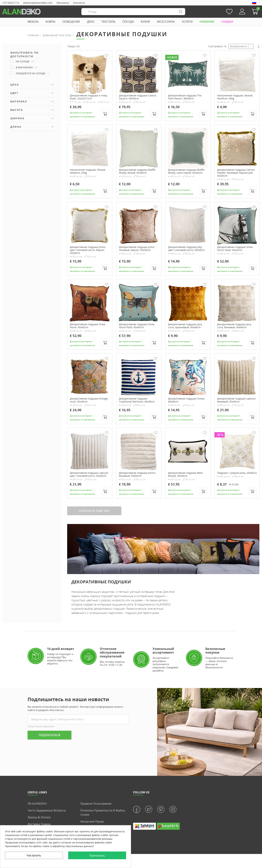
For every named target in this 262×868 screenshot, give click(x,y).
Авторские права (92, 821)
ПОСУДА (128, 22)
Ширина (17, 118)
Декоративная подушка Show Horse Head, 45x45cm (235, 249)
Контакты (79, 3)
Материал (19, 101)
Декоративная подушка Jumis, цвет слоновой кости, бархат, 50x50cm (88, 250)
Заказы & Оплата (39, 817)
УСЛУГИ (187, 22)
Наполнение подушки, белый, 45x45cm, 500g (235, 97)
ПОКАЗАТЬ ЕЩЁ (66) (94, 511)
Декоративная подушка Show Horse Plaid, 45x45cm (137, 326)
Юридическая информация (41, 726)
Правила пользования (96, 804)
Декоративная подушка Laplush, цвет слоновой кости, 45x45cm (89, 474)
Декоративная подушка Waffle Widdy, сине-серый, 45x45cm (186, 171)
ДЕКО (91, 22)
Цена (15, 85)
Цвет (14, 93)
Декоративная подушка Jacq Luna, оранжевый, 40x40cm (185, 326)
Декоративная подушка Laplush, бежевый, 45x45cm (237, 400)
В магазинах (27, 67)
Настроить (34, 855)
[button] (256, 12)
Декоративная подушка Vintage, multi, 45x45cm (89, 400)
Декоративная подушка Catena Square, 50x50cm (138, 97)
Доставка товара (39, 824)
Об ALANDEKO (37, 804)
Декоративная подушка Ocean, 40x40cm (187, 400)
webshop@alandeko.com (38, 3)
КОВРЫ (51, 22)
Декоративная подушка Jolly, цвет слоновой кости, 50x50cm (186, 249)
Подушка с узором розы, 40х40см (237, 473)
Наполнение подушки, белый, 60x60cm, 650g (88, 171)
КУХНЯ (145, 22)
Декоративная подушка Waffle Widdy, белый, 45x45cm (137, 171)
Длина (16, 127)
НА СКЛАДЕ (25, 61)
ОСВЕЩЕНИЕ (71, 22)
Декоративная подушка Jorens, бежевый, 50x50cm (137, 474)
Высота (17, 110)
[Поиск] (133, 12)
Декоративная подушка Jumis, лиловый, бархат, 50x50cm (137, 249)
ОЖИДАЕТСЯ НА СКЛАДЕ (33, 73)
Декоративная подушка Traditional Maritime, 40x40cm (137, 400)
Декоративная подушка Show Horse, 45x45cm (88, 326)
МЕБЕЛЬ (33, 22)
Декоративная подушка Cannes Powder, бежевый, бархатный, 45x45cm (236, 173)
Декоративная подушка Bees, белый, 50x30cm (186, 474)
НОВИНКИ (207, 22)
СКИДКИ (227, 22)
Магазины (63, 3)
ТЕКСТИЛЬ (108, 22)
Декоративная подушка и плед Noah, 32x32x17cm (88, 97)
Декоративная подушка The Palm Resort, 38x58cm (185, 97)
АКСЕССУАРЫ (166, 22)
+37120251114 (11, 3)
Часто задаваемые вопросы (47, 810)
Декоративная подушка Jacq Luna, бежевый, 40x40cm (234, 326)
